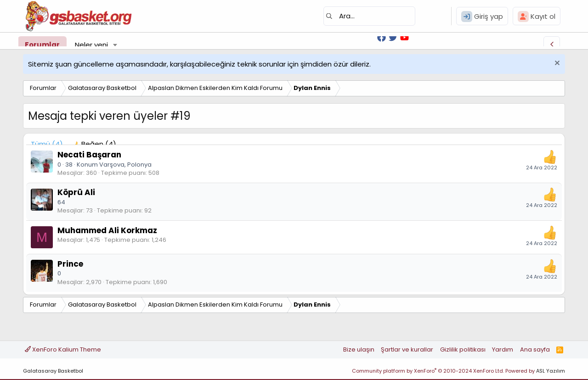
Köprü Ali (76, 192)
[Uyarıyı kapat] (556, 64)
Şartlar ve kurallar (407, 349)
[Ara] (369, 16)
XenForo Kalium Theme (63, 349)
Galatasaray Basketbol (53, 371)
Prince (70, 264)
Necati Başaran (89, 155)
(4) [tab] (47, 144)
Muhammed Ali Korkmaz (107, 230)
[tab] (94, 144)
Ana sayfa (535, 349)
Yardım (503, 349)
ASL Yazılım (551, 371)
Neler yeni (91, 45)
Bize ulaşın (359, 349)
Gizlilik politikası (463, 349)
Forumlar (42, 45)
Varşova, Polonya (125, 165)
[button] (115, 45)
